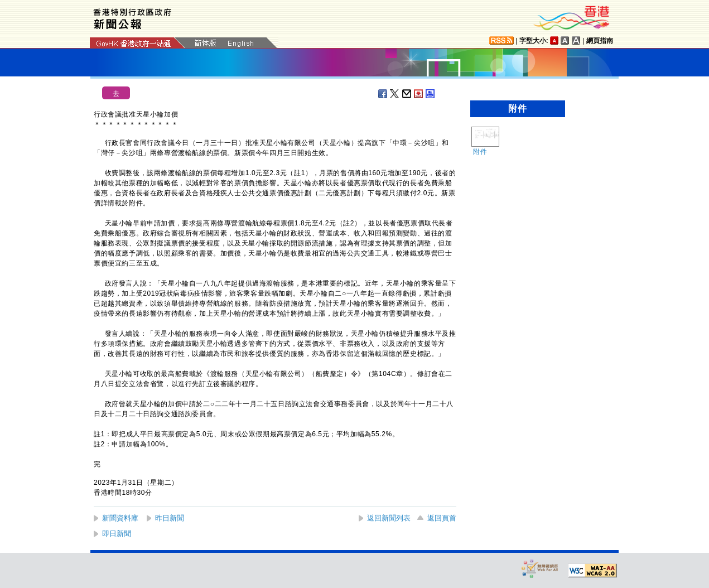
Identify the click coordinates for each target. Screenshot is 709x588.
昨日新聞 (170, 518)
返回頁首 (442, 518)
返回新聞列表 (389, 518)
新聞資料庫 (120, 518)
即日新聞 (117, 534)
